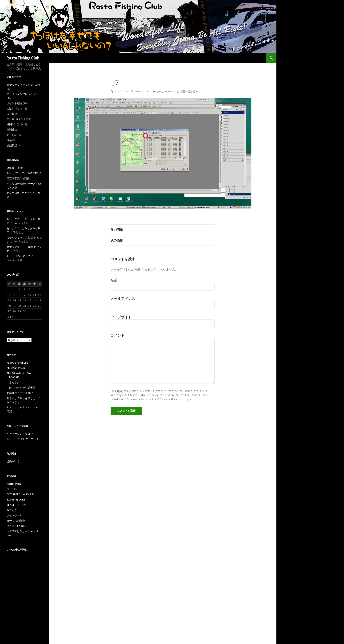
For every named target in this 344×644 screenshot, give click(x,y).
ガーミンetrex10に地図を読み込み (177, 91)
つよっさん (13, 382)
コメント (118, 335)
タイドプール (14, 515)
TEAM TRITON (16, 505)
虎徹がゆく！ (14, 461)
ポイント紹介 (14, 103)
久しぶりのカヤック (18, 256)
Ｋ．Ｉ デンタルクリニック (23, 439)
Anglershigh (14, 484)
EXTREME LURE (16, 500)
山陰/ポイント (15, 109)
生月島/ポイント (16, 119)
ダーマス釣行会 (16, 521)
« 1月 (11, 317)
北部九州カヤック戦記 (20, 393)
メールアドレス (123, 298)
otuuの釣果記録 (16, 368)
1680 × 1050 (142, 91)
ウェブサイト (121, 317)
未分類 (11, 114)
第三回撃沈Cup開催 (18, 178)
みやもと (12, 510)
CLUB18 (12, 489)
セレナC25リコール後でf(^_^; (24, 173)
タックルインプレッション (22, 94)
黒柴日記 (12, 145)
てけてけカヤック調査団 (21, 388)
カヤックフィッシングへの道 (24, 85)
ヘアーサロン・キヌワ (20, 434)
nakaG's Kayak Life (17, 363)
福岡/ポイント (15, 124)
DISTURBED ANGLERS (21, 494)
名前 (114, 280)
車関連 (11, 130)
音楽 (9, 140)
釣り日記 (12, 135)
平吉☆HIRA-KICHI (17, 526)
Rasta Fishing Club (23, 58)
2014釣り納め (15, 168)
